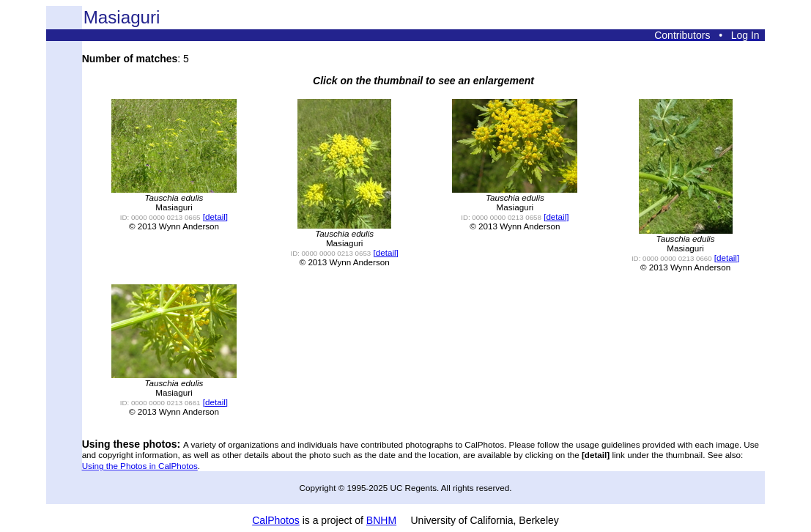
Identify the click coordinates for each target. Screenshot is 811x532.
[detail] (215, 217)
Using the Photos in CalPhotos (140, 466)
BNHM (381, 520)
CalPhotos (276, 520)
